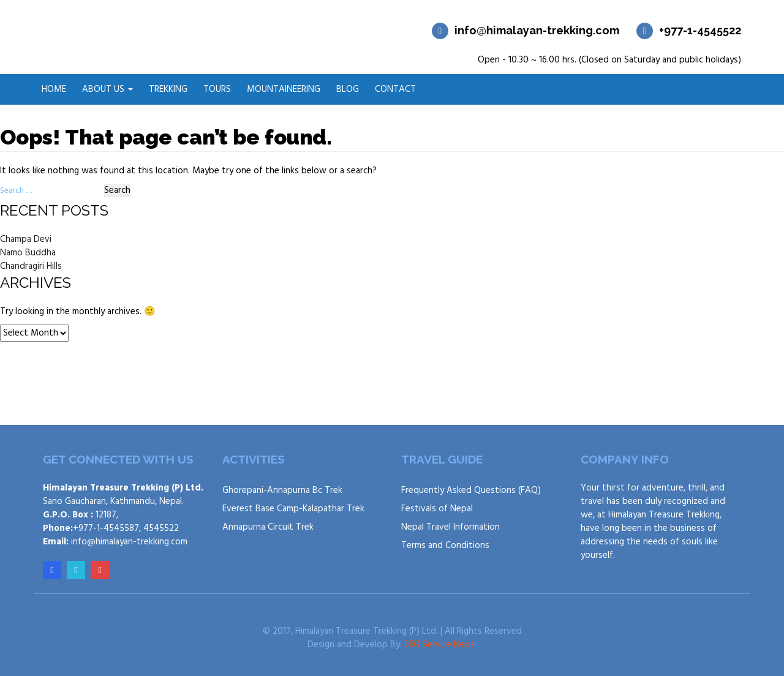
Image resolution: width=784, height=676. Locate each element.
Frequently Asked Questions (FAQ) (471, 490)
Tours (217, 89)
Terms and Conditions (445, 546)
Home (54, 89)
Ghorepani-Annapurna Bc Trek (282, 490)
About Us (107, 89)
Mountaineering (284, 89)
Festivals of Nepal (437, 509)
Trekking (168, 89)
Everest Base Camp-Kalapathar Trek (293, 509)
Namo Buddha (28, 253)
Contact (395, 89)
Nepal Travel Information (450, 527)
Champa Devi (26, 239)
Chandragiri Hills (31, 266)
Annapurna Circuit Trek (268, 527)
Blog (348, 89)
